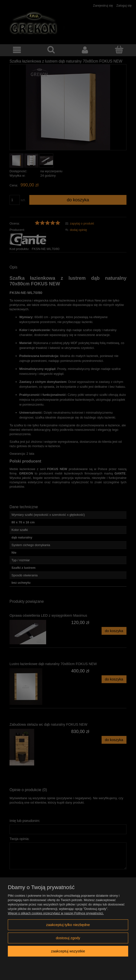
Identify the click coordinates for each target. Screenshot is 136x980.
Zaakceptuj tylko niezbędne (68, 925)
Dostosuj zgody (68, 938)
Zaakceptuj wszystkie (68, 951)
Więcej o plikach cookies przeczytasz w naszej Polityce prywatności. (56, 913)
